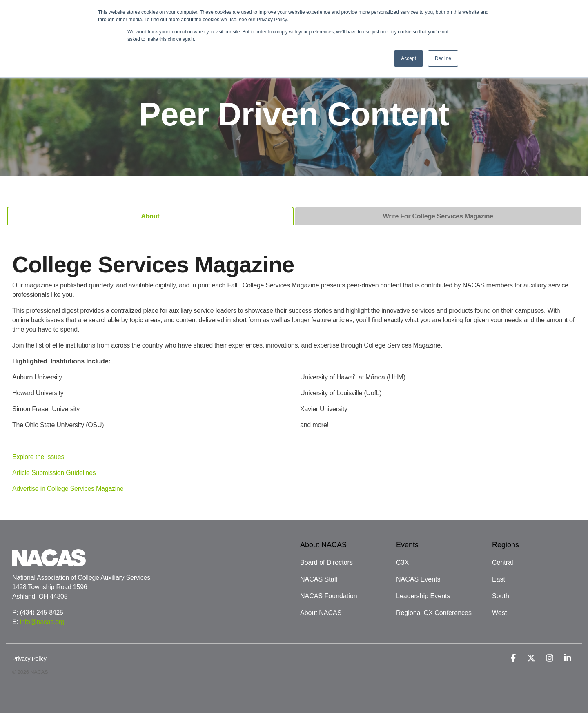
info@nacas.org (42, 622)
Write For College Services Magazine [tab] (438, 216)
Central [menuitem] (503, 563)
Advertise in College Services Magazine (68, 489)
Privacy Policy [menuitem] (29, 659)
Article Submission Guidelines (54, 473)
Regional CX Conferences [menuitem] (434, 613)
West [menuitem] (499, 613)
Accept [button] (409, 58)
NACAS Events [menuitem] (418, 579)
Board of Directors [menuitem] (326, 563)
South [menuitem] (501, 596)
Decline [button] (443, 58)
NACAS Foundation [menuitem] (329, 596)
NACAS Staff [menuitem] (319, 579)
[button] (514, 659)
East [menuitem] (499, 579)
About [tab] (150, 216)
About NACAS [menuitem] (321, 613)
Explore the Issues (38, 457)
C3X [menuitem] (402, 563)
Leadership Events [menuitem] (423, 596)
